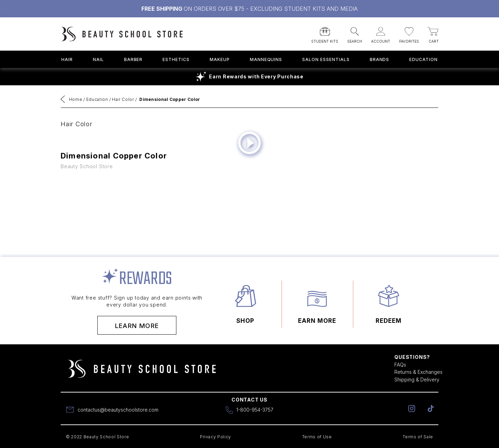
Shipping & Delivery (417, 380)
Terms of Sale (418, 437)
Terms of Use (317, 437)
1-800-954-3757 (255, 410)
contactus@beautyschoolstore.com (118, 410)
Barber (133, 59)
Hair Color (123, 99)
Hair (67, 59)
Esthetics (176, 59)
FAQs (400, 365)
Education (423, 59)
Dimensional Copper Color (170, 99)
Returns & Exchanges (418, 372)
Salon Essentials (326, 59)
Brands (380, 59)
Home (76, 99)
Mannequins (266, 59)
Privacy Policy (216, 437)
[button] (325, 33)
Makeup (220, 59)
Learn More (137, 326)
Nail (98, 59)
